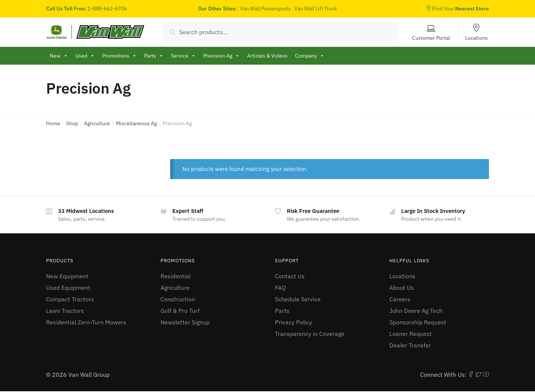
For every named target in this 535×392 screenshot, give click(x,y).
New (59, 56)
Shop (72, 123)
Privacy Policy (294, 322)
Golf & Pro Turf (180, 311)
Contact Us (290, 276)
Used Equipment (68, 288)
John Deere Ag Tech (416, 311)
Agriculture (97, 123)
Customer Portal (431, 38)
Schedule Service (298, 299)
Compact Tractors (70, 299)
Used (85, 56)
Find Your (457, 9)
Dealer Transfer (410, 345)
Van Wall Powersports (265, 9)
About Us (402, 288)
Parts (282, 311)
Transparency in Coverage (310, 334)
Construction (178, 299)
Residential (176, 276)
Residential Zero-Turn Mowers (86, 322)
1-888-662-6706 (107, 9)
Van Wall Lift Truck (316, 9)
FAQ (280, 288)
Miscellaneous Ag (136, 123)
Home (53, 123)
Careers (400, 299)
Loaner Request (411, 334)
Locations (476, 38)
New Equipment (67, 276)
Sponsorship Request (418, 322)
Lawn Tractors (65, 311)
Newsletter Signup (185, 322)
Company (310, 56)
